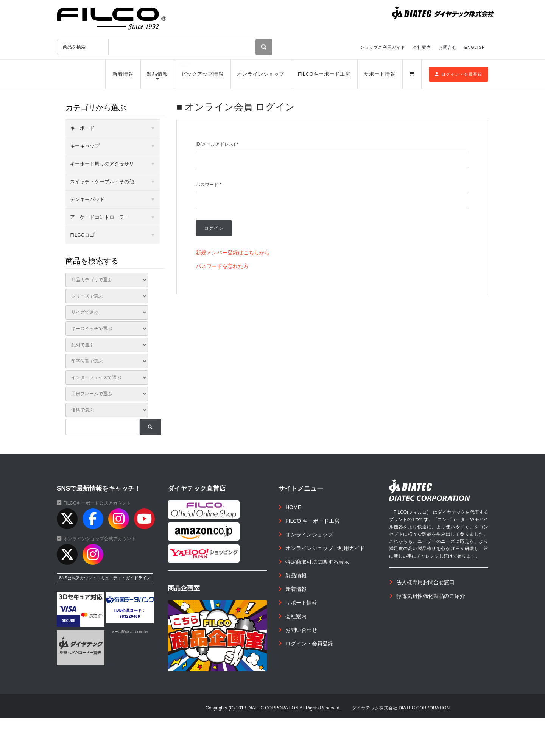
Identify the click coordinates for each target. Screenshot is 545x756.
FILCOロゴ (82, 235)
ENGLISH (475, 47)
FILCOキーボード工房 (324, 74)
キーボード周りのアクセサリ (102, 164)
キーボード (82, 128)
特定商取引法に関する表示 (317, 562)
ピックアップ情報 (203, 74)
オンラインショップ (261, 74)
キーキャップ (85, 146)
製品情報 (157, 74)
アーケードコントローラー (100, 217)
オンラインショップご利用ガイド (325, 548)
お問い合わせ (301, 630)
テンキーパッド (87, 199)
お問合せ (448, 47)
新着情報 (123, 74)
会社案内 (422, 47)
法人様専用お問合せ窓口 (425, 582)
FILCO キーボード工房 (312, 521)
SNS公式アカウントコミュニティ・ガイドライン (105, 578)
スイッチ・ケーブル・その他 (102, 182)
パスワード (209, 185)
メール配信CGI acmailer (130, 632)
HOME (293, 507)
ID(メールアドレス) (217, 144)
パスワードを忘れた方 (222, 266)
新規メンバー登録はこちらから (233, 253)
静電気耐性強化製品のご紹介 (431, 596)
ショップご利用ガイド (383, 47)
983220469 (130, 616)
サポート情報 (379, 74)
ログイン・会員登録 (459, 74)
